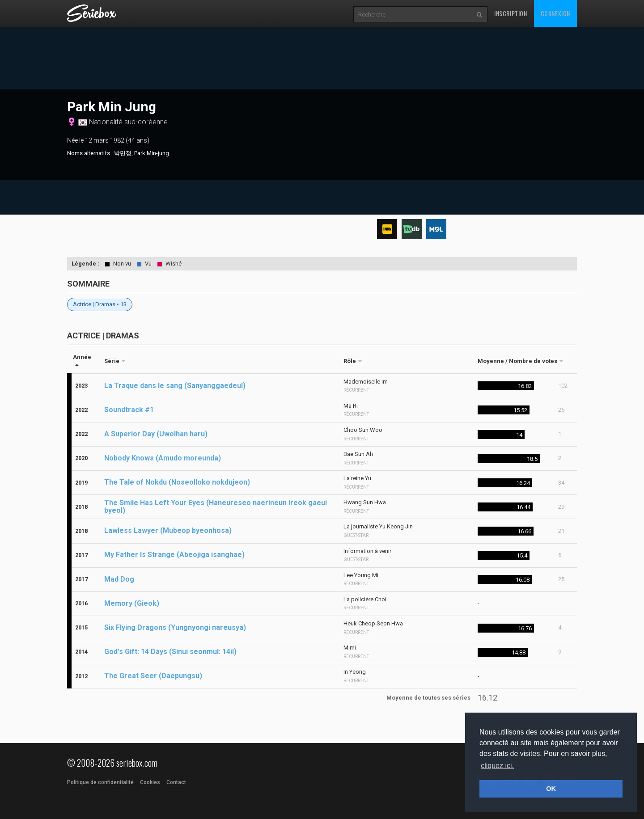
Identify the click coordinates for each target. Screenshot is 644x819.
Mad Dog (119, 579)
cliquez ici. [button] (497, 766)
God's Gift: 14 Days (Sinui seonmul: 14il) (170, 652)
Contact (176, 782)
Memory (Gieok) (132, 603)
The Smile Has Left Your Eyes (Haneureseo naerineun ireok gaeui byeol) (216, 507)
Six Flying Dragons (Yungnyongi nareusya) (175, 627)
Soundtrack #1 (129, 410)
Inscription (511, 13)
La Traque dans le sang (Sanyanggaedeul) (175, 386)
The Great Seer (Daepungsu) (153, 676)
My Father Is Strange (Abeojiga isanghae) (174, 555)
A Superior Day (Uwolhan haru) (156, 434)
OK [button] (551, 789)
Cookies (150, 782)
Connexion (555, 13)
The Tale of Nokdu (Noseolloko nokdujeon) (177, 482)
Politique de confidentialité (100, 782)
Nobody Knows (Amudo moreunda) (163, 458)
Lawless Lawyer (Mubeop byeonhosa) (168, 530)
